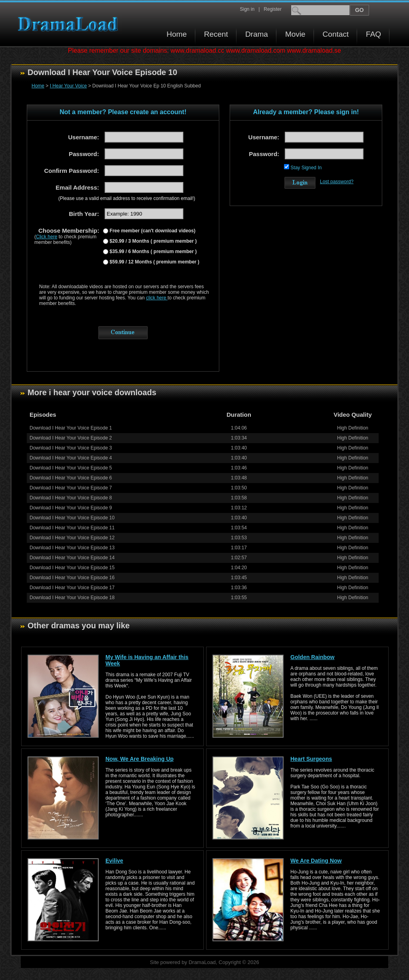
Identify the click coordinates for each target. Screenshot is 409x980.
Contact (336, 34)
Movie (295, 34)
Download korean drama (70, 24)
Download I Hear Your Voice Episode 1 (71, 428)
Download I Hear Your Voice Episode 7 (71, 488)
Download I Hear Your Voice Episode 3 (71, 448)
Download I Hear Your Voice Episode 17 (72, 588)
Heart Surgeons (311, 759)
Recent (216, 34)
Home (177, 34)
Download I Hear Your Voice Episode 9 (71, 508)
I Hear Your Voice (68, 86)
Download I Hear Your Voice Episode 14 (72, 558)
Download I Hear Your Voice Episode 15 (72, 568)
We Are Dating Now (316, 861)
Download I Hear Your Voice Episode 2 (71, 438)
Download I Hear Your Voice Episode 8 (71, 498)
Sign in (247, 9)
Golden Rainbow (312, 657)
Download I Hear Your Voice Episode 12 (72, 538)
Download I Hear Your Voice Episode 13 (72, 548)
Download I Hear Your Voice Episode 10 (72, 518)
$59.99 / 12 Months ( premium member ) (154, 262)
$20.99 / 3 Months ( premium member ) (152, 241)
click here (157, 298)
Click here (47, 237)
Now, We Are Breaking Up (140, 759)
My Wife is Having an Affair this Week (147, 660)
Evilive (114, 861)
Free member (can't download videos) (152, 231)
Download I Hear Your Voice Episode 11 (72, 528)
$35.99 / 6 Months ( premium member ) (152, 251)
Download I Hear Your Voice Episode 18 (72, 598)
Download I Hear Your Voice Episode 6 (71, 478)
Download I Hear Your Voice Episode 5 (71, 468)
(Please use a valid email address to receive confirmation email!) (127, 198)
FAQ (373, 34)
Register (273, 9)
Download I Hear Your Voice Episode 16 (72, 578)
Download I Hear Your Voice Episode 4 (71, 458)
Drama (257, 34)
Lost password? (337, 182)
